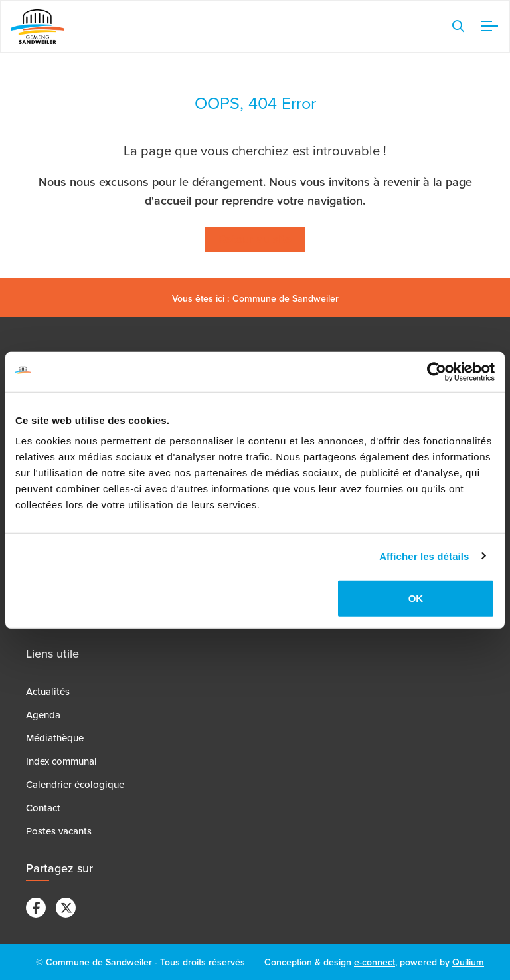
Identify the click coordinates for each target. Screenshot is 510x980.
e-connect (375, 962)
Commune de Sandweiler (286, 298)
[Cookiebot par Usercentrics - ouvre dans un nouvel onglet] (437, 371)
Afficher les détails (424, 556)
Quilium (468, 962)
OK (416, 598)
